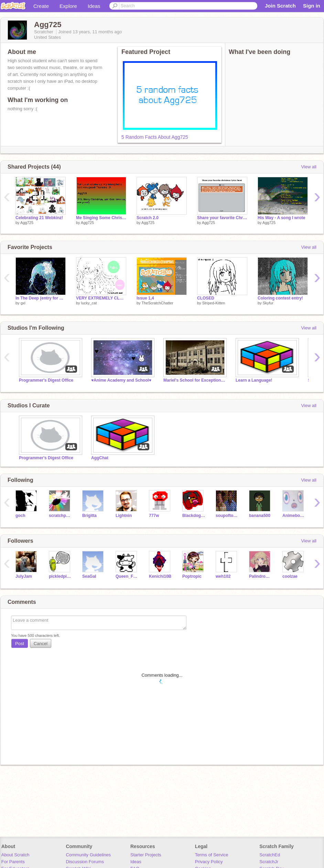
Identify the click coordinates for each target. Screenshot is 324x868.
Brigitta (89, 516)
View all (309, 167)
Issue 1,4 (145, 298)
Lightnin (124, 516)
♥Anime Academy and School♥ (121, 380)
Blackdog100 (194, 516)
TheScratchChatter (157, 303)
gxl (23, 303)
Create (41, 6)
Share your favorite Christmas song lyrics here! (222, 218)
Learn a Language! (254, 380)
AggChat (100, 458)
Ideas (94, 6)
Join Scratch (280, 6)
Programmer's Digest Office (46, 380)
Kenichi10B (160, 576)
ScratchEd (270, 855)
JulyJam (24, 576)
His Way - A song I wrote (282, 218)
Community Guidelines (88, 855)
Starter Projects (146, 855)
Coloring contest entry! (280, 298)
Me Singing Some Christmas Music (101, 218)
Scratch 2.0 (148, 218)
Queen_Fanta (127, 576)
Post (20, 644)
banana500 (260, 516)
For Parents (13, 862)
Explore (68, 6)
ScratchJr (269, 862)
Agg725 (27, 223)
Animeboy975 (294, 516)
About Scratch (15, 855)
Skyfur (268, 303)
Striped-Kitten (214, 303)
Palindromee (261, 576)
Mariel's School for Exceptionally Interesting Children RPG (194, 380)
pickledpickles (60, 576)
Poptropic (192, 576)
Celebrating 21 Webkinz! (39, 218)
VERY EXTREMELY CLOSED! (101, 298)
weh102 (223, 576)
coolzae (290, 576)
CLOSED (206, 298)
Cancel (41, 644)
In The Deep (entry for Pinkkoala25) (41, 298)
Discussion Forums (85, 862)
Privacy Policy (209, 862)
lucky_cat (89, 303)
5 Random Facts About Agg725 (155, 137)
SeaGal (89, 576)
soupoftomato (227, 516)
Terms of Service (212, 855)
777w (154, 516)
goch (20, 516)
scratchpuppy (60, 516)
